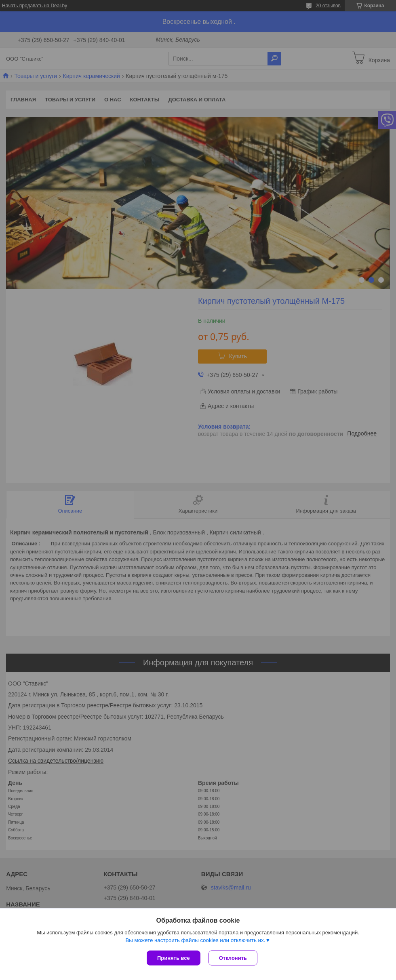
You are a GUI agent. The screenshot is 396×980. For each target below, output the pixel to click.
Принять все (174, 958)
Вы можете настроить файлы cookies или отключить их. (195, 940)
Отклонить (233, 958)
